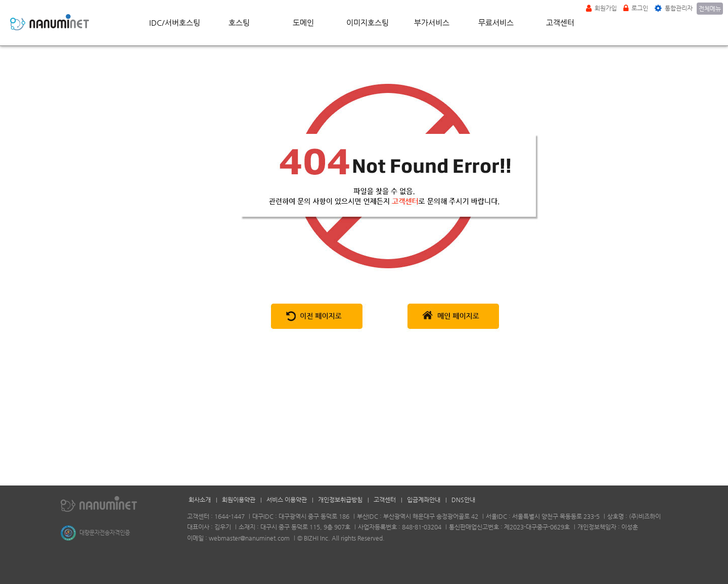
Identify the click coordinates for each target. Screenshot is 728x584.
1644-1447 (230, 516)
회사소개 (200, 500)
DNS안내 (463, 500)
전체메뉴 (710, 9)
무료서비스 (496, 22)
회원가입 (601, 8)
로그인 (636, 8)
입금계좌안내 (424, 500)
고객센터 (560, 22)
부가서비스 (432, 22)
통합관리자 (674, 8)
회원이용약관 (239, 500)
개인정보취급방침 (340, 500)
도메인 (303, 22)
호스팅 (239, 22)
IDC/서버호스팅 (175, 22)
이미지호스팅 (368, 22)
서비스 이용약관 (287, 500)
